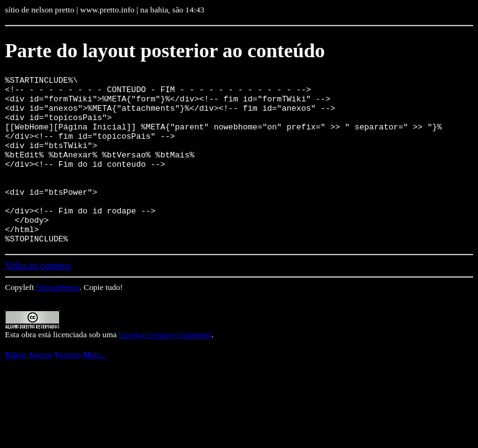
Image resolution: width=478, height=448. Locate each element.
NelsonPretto (58, 321)
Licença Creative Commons (165, 368)
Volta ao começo (38, 299)
